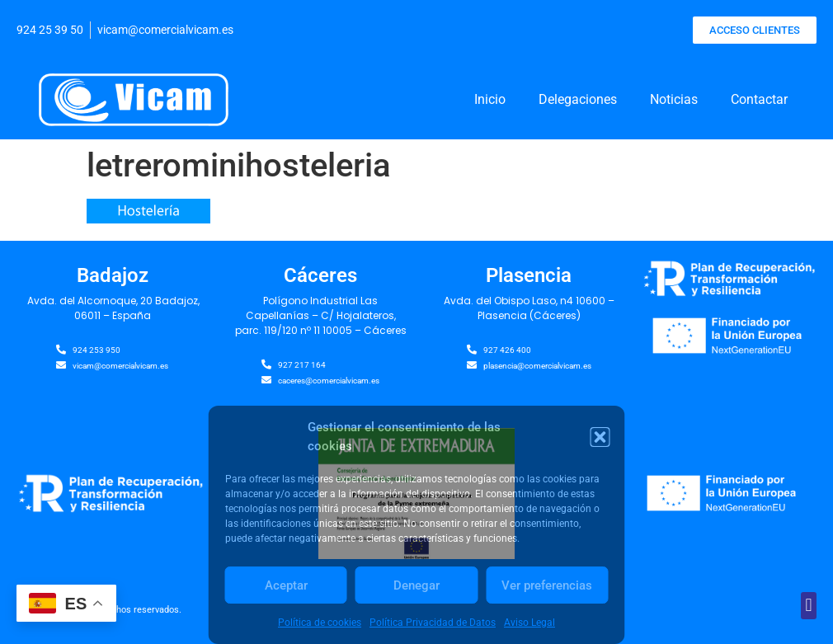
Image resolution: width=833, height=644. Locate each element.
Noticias (674, 99)
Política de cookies (320, 623)
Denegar (416, 585)
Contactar (759, 99)
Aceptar (286, 585)
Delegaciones (578, 99)
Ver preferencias (547, 585)
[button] (600, 437)
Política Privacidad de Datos (433, 623)
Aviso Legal (529, 623)
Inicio (490, 99)
